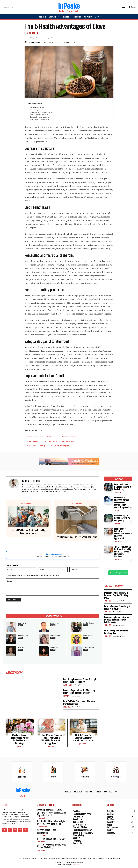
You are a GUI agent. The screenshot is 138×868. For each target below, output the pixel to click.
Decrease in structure (37, 107)
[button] (131, 7)
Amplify (67, 696)
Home (26, 38)
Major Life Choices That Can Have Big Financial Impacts (28, 532)
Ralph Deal (54, 647)
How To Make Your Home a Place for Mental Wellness (79, 703)
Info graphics (43, 827)
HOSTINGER (76, 865)
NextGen (118, 510)
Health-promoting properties (39, 115)
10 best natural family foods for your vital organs (48, 446)
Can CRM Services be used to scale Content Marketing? (51, 846)
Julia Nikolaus (55, 635)
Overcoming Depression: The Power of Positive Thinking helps (117, 595)
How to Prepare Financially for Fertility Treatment (118, 608)
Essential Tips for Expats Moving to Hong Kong (122, 518)
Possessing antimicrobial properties (42, 112)
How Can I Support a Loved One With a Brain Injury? (123, 487)
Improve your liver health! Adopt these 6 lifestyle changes (52, 437)
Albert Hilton (22, 623)
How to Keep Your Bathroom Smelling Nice (117, 632)
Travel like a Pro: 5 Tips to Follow (51, 839)
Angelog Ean (55, 623)
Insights (19, 746)
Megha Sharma (89, 623)
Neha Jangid (88, 635)
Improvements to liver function (40, 119)
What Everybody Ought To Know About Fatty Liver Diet (51, 441)
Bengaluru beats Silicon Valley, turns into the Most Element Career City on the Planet (52, 813)
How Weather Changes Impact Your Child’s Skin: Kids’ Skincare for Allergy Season (52, 739)
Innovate (83, 744)
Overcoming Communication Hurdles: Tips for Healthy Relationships (117, 620)
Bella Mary (22, 647)
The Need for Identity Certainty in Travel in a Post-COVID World (51, 823)
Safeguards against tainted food (40, 117)
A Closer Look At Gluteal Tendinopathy (47, 831)
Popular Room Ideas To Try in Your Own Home (77, 537)
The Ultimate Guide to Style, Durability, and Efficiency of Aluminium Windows (123, 552)
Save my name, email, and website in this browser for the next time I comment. (34, 575)
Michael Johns (35, 42)
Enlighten (67, 685)
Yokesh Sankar (89, 647)
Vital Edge (31, 33)
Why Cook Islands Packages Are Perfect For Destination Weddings (20, 739)
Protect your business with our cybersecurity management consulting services (123, 502)
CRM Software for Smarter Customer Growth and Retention (83, 738)
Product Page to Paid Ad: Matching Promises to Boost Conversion (79, 692)
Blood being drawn (36, 110)
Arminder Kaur (23, 635)
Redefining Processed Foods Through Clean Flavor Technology (80, 681)
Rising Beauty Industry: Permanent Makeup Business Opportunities (123, 534)
